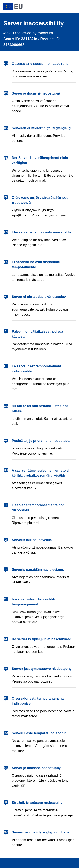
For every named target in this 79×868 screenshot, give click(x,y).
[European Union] (39, 7)
